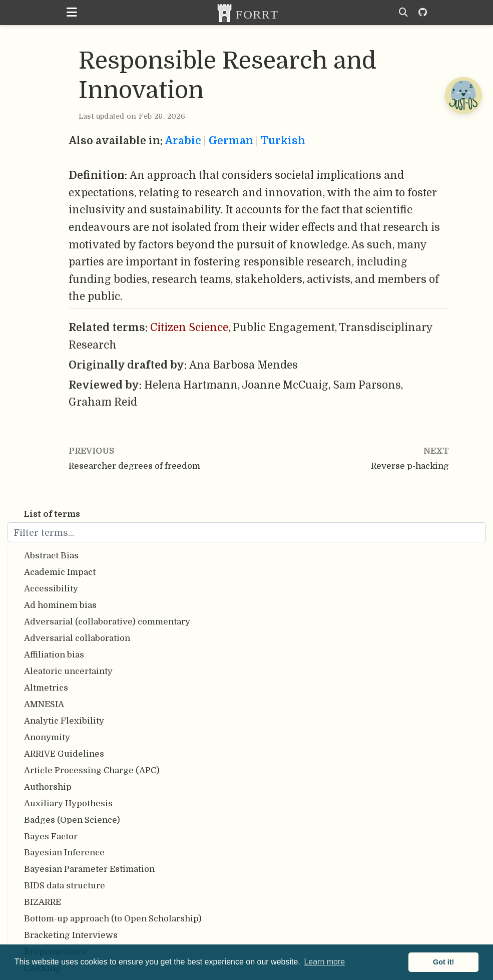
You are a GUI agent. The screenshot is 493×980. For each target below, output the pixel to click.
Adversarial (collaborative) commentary (107, 622)
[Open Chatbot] (463, 95)
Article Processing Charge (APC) (92, 770)
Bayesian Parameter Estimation (89, 869)
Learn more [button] (324, 962)
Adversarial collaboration (77, 638)
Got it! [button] (443, 962)
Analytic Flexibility (64, 721)
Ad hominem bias (60, 605)
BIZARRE (43, 902)
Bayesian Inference (64, 853)
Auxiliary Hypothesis (68, 803)
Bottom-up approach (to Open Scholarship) (113, 919)
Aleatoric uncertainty (68, 671)
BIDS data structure (65, 886)
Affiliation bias (54, 655)
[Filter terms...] (247, 532)
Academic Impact (60, 572)
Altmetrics (46, 688)
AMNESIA (44, 704)
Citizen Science (189, 328)
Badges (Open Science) (72, 820)
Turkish (283, 141)
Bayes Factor (51, 837)
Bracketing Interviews (71, 935)
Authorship (48, 787)
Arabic (183, 141)
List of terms (52, 514)
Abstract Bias (51, 556)
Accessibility (51, 589)
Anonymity (47, 737)
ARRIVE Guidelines (64, 754)
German (231, 141)
